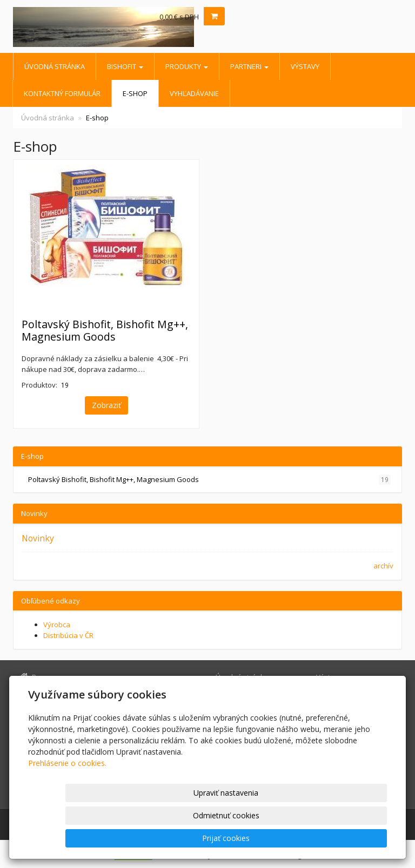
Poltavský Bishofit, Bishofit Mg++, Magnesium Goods (105, 330)
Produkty (187, 66)
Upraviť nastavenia (168, 838)
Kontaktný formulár (62, 93)
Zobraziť (106, 405)
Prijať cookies (345, 838)
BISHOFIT (125, 66)
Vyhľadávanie (194, 93)
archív (383, 566)
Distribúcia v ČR (68, 635)
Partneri (249, 66)
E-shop (135, 93)
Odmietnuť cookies (257, 838)
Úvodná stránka (55, 66)
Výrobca (57, 625)
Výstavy (305, 66)
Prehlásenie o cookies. (67, 808)
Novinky (38, 538)
